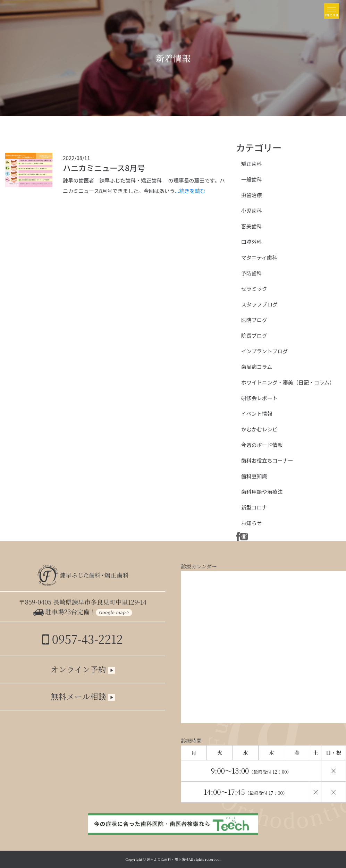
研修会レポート (259, 398)
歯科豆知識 (254, 476)
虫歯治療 (252, 195)
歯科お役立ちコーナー (267, 460)
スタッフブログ (259, 304)
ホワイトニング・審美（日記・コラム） (288, 382)
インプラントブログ (265, 351)
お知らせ (252, 523)
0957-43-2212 (82, 639)
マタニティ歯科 (259, 257)
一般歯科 (252, 179)
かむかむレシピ (259, 429)
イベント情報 (257, 414)
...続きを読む (190, 191)
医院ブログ (254, 320)
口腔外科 (252, 242)
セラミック (254, 289)
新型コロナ (254, 507)
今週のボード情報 (262, 445)
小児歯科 (252, 210)
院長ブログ (254, 335)
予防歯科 (252, 273)
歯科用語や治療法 (262, 492)
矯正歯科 (252, 164)
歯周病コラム (257, 367)
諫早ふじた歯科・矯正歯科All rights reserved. (184, 859)
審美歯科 (252, 226)
